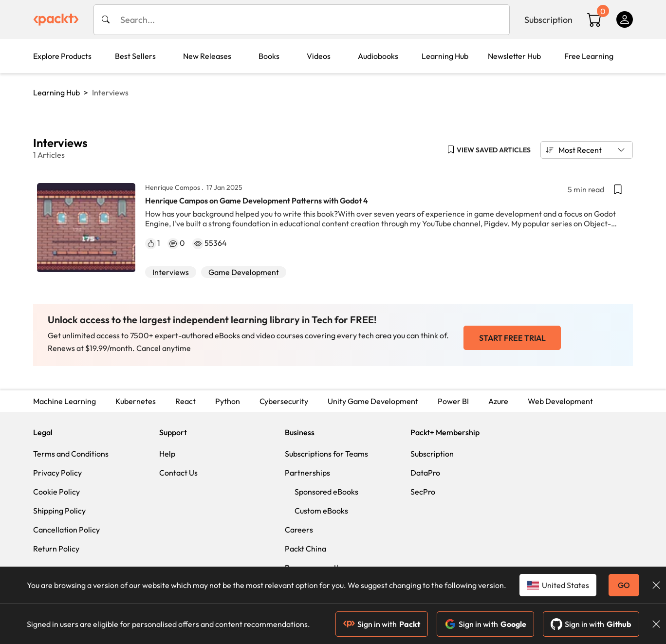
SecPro (423, 492)
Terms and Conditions (71, 454)
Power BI (453, 401)
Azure (498, 401)
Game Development (244, 272)
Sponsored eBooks (326, 492)
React (185, 401)
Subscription (548, 20)
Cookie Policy (56, 492)
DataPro (425, 473)
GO (624, 585)
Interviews (171, 272)
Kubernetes (136, 401)
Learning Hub (56, 92)
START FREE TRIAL (512, 338)
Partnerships (307, 473)
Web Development (560, 401)
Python (228, 401)
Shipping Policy (59, 511)
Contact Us (178, 473)
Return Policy (56, 549)
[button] (489, 150)
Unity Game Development (373, 401)
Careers (299, 530)
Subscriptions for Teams (326, 454)
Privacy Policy (57, 473)
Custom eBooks (321, 511)
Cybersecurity (284, 401)
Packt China (305, 549)
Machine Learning (65, 401)
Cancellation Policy (66, 530)
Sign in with (382, 624)
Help (167, 454)
